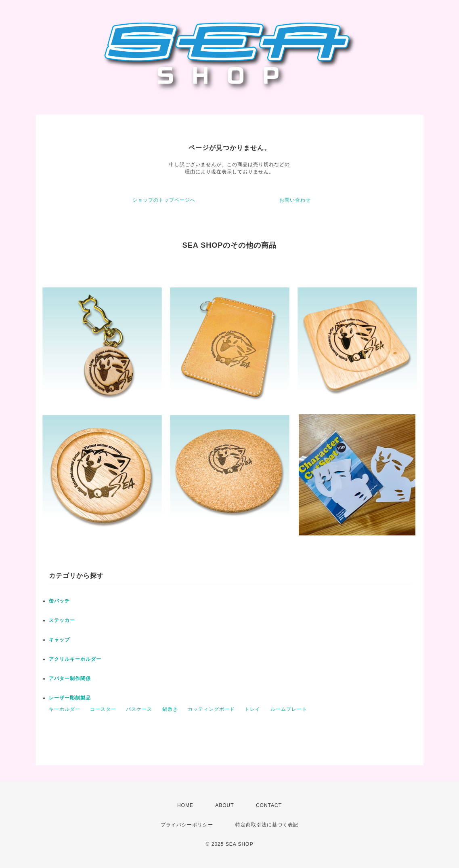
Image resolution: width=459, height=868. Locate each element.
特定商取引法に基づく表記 (267, 825)
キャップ (59, 640)
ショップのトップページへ (164, 200)
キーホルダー (65, 709)
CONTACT (269, 805)
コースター (103, 709)
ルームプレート (289, 709)
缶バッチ (59, 601)
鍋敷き (170, 709)
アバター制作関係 (70, 678)
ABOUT (224, 805)
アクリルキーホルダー (75, 659)
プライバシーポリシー (187, 825)
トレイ (253, 709)
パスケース (139, 709)
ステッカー (62, 620)
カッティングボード (211, 709)
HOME (185, 805)
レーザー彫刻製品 (70, 698)
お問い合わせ (295, 200)
